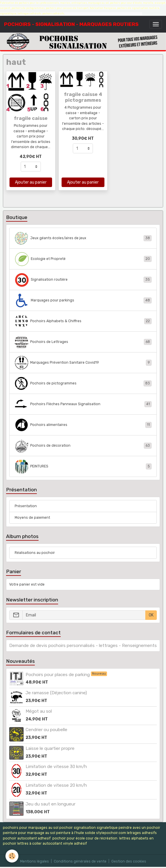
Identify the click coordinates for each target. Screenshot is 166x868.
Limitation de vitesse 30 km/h (56, 767)
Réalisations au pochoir (35, 553)
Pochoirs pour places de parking (58, 675)
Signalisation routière (83, 280)
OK (151, 615)
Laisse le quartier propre (50, 748)
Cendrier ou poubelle (46, 730)
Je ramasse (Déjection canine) (56, 693)
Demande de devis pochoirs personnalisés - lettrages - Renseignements (83, 646)
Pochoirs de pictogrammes (83, 384)
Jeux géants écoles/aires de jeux (83, 238)
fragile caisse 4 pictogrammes (83, 97)
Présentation (26, 506)
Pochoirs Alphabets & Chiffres (83, 321)
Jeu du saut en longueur (50, 804)
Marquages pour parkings (83, 301)
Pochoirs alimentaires (83, 425)
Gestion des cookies (129, 861)
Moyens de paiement (32, 518)
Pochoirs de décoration (83, 446)
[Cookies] (12, 856)
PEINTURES (83, 467)
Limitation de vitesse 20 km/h (56, 785)
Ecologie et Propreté (83, 259)
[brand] (71, 24)
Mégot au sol (39, 711)
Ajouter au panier (31, 182)
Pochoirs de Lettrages (83, 342)
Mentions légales (35, 861)
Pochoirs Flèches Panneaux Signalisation (83, 404)
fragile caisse (31, 118)
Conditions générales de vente (80, 861)
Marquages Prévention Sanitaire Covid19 (83, 363)
